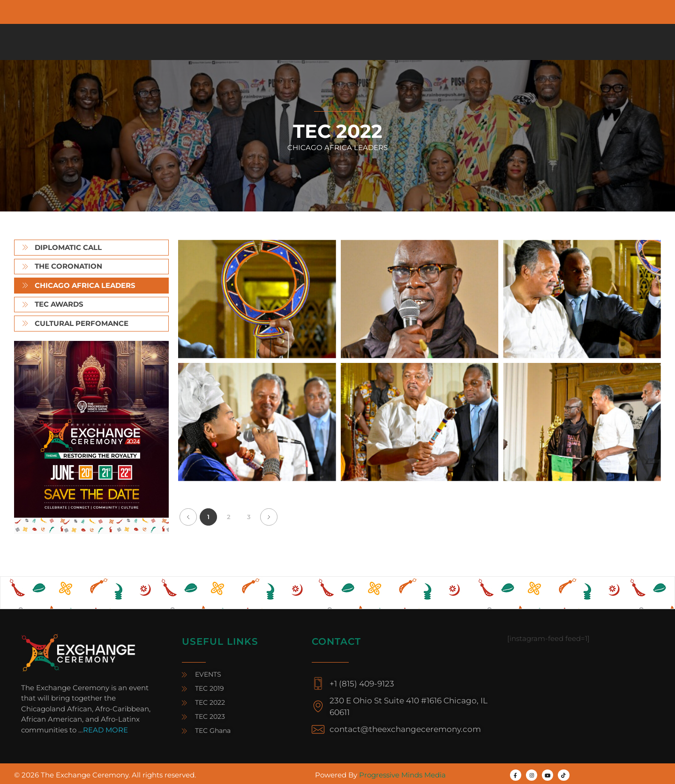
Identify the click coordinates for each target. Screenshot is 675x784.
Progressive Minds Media (402, 775)
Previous (188, 517)
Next (269, 517)
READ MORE (105, 730)
